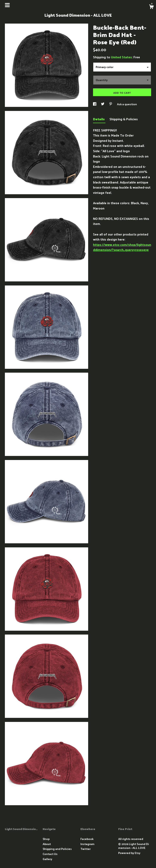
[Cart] (151, 7)
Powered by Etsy (129, 853)
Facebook (87, 839)
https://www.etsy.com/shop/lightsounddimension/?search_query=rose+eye (122, 247)
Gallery (47, 859)
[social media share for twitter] (103, 104)
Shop (46, 839)
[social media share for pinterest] (111, 104)
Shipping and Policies (57, 849)
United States (121, 57)
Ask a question (127, 104)
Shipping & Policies (124, 119)
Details (99, 119)
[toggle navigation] (7, 5)
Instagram (87, 844)
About (47, 844)
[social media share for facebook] (95, 104)
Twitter (86, 849)
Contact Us (50, 854)
